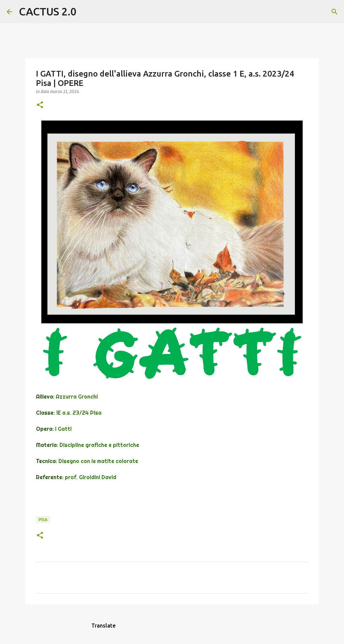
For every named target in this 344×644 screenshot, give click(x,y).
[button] (40, 105)
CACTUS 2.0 (48, 11)
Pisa (43, 520)
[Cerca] (86, 12)
